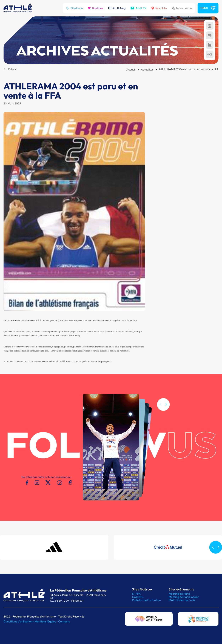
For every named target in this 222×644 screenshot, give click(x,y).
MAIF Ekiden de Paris (182, 600)
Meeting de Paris (179, 594)
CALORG (138, 597)
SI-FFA (136, 594)
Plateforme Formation (146, 600)
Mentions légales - (46, 621)
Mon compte (182, 8)
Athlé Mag (117, 8)
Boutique (96, 8)
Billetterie (74, 8)
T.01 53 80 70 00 (59, 601)
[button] (166, 409)
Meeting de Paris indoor (184, 597)
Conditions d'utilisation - (19, 621)
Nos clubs (159, 8)
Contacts (64, 621)
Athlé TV (138, 8)
